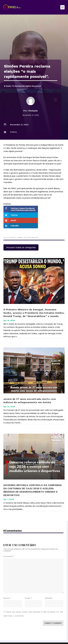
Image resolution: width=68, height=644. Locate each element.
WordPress (54, 637)
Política (13, 132)
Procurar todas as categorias (21, 239)
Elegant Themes (28, 637)
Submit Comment (53, 614)
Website (49, 589)
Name (7, 589)
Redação (33, 111)
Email (28, 589)
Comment (9, 548)
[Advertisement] (34, 40)
